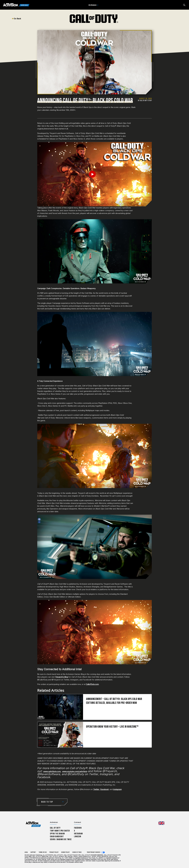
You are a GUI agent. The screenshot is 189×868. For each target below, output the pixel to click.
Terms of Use (43, 852)
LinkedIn (78, 837)
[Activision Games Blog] (16, 5)
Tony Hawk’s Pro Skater (60, 831)
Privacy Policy (54, 852)
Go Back (16, 19)
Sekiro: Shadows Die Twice (61, 839)
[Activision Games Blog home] (33, 824)
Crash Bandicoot (57, 837)
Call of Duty (55, 828)
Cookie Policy (65, 852)
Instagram (78, 834)
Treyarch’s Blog (62, 677)
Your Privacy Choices (94, 852)
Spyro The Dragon (57, 834)
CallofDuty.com (92, 684)
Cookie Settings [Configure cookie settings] (77, 852)
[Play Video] (95, 174)
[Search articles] (184, 5)
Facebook (78, 828)
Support (33, 852)
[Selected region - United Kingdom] (161, 823)
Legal (26, 852)
